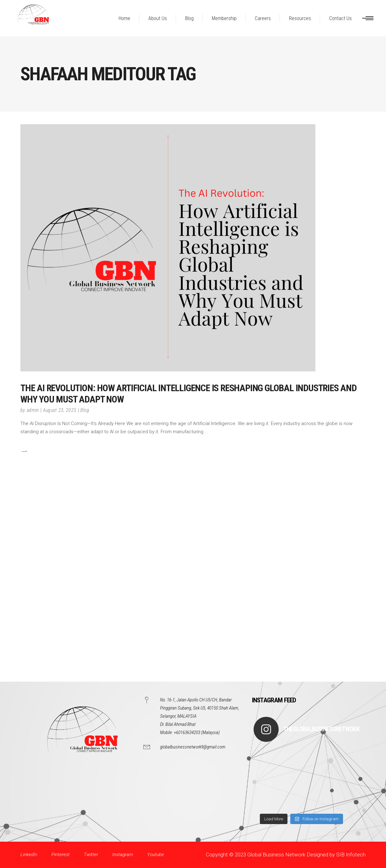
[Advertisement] (188, 588)
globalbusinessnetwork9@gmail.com (193, 747)
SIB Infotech (351, 855)
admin (33, 410)
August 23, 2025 (60, 410)
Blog (85, 410)
